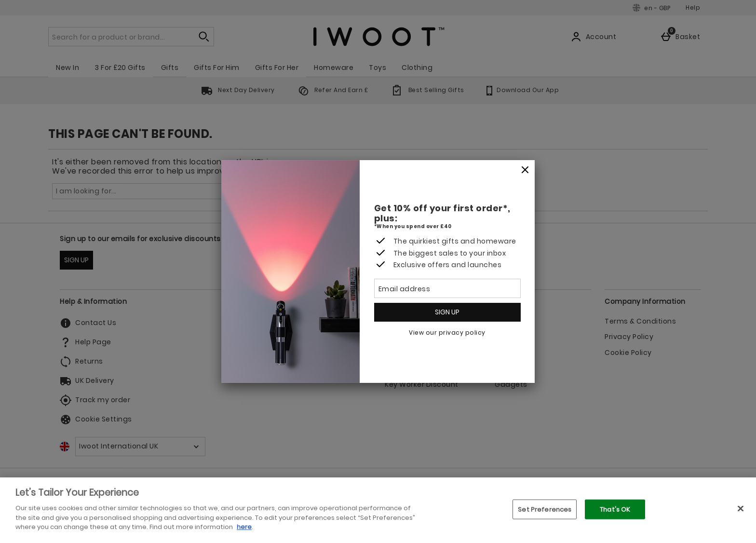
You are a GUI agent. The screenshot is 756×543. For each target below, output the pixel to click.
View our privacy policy (447, 333)
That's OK (615, 509)
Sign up (447, 312)
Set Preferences (545, 509)
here (244, 527)
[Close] (525, 170)
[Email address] (447, 288)
